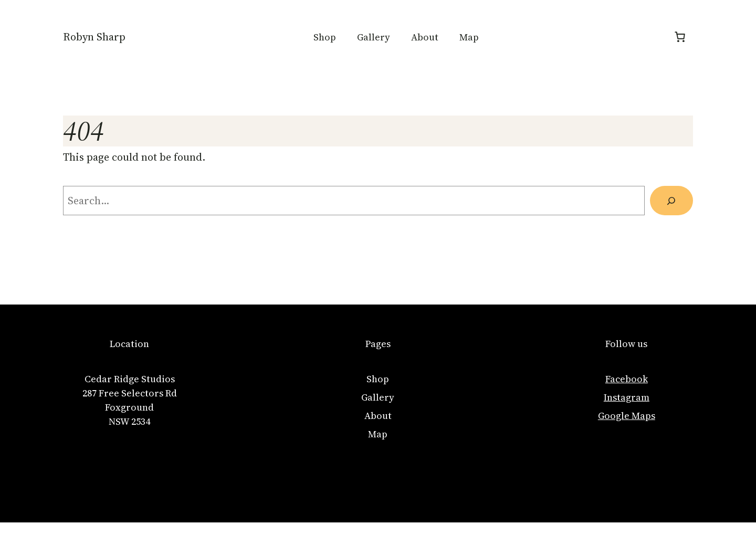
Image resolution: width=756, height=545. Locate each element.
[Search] (671, 201)
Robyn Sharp (94, 37)
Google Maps (627, 416)
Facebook (627, 379)
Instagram (627, 397)
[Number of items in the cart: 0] (680, 37)
